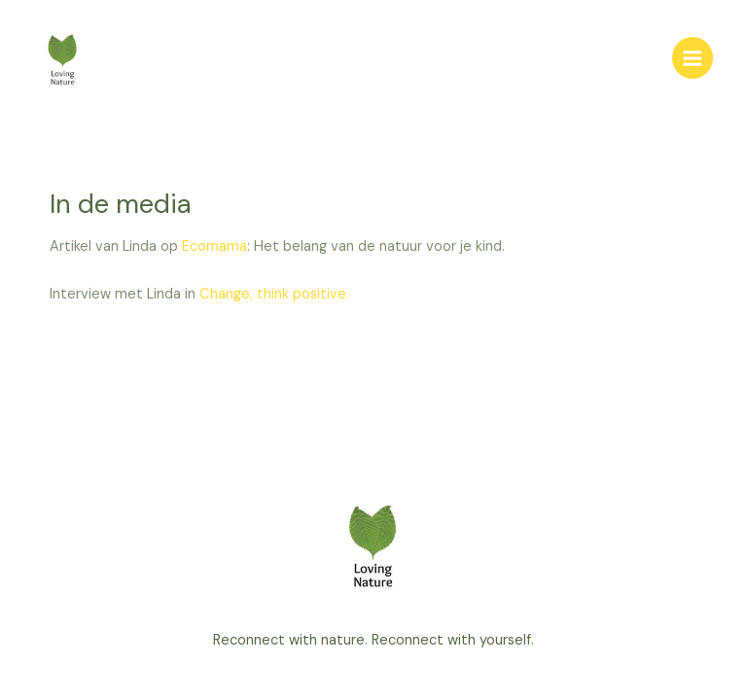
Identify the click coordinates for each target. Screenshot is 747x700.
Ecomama (214, 246)
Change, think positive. (274, 294)
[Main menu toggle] (693, 57)
